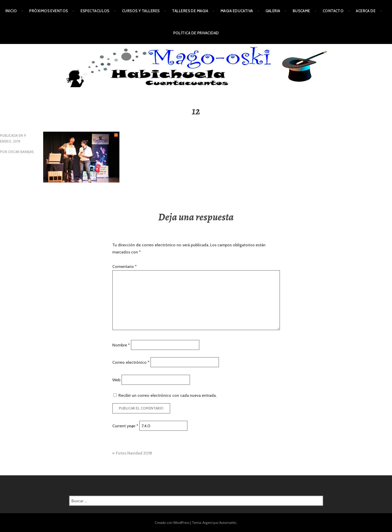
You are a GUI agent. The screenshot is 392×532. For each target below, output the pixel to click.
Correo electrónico (131, 362)
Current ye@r (125, 426)
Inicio (11, 11)
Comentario (124, 267)
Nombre (121, 345)
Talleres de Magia (190, 11)
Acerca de (366, 11)
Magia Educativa (237, 11)
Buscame (301, 11)
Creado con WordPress (172, 523)
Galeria (273, 11)
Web (116, 380)
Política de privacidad (196, 33)
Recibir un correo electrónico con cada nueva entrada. (167, 395)
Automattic (228, 523)
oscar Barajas (21, 152)
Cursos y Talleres (141, 11)
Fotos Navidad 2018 (134, 453)
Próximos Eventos (49, 11)
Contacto (333, 11)
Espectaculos (95, 11)
